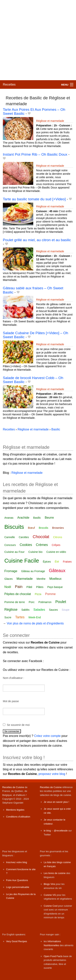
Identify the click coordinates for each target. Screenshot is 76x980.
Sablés (25, 610)
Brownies (58, 528)
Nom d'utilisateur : (13, 678)
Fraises (67, 562)
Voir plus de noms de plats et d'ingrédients (35, 623)
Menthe (41, 579)
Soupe (66, 610)
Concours (10, 545)
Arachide (23, 518)
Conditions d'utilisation (18, 817)
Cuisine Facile (22, 561)
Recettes (9, 84)
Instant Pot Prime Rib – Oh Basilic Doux (35, 154)
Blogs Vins (49, 884)
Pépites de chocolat (18, 594)
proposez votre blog (52, 774)
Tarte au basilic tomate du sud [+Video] (34, 199)
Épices (47, 562)
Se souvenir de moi (18, 725)
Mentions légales (15, 810)
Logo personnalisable (18, 887)
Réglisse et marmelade (50, 121)
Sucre (8, 617)
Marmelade (25, 579)
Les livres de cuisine (55, 873)
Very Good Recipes (17, 941)
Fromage (11, 571)
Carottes (24, 537)
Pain (19, 587)
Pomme (50, 594)
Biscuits (14, 527)
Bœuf (31, 528)
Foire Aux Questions (17, 880)
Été (57, 562)
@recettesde (61, 831)
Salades (39, 610)
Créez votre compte (47, 736)
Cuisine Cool (51, 906)
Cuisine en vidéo (56, 552)
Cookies (26, 545)
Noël (8, 587)
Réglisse (11, 610)
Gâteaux (57, 571)
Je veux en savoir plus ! (56, 802)
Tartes (20, 617)
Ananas (9, 518)
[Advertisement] (38, 40)
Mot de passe (11, 701)
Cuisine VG (50, 895)
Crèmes (42, 545)
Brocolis (44, 528)
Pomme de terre (15, 602)
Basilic (37, 518)
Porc (32, 602)
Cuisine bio (35, 552)
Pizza (38, 594)
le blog (47, 831)
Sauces (53, 610)
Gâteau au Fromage (33, 571)
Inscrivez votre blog (17, 862)
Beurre (49, 518)
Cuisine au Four (14, 552)
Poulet (61, 602)
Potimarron (45, 602)
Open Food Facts (53, 956)
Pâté (29, 587)
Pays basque (55, 587)
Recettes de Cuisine (13, 787)
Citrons (58, 537)
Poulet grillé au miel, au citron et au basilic (37, 240)
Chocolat (41, 537)
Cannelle (10, 537)
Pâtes (40, 587)
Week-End (35, 617)
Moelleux (55, 579)
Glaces (9, 579)
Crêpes (56, 545)
